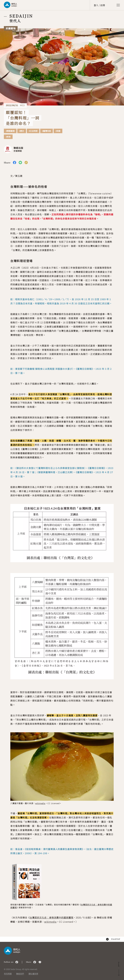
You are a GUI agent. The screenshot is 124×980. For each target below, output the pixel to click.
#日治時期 (33, 131)
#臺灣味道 (46, 131)
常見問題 (8, 974)
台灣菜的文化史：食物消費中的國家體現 (52, 918)
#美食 (8, 137)
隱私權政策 (33, 974)
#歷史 (22, 131)
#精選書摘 (10, 131)
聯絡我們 (20, 974)
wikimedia (40, 803)
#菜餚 (58, 131)
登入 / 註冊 (99, 5)
